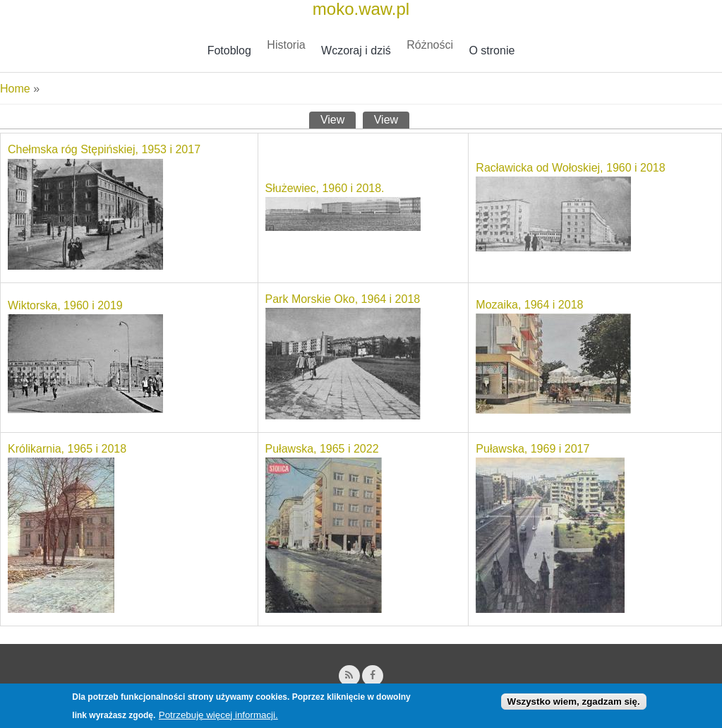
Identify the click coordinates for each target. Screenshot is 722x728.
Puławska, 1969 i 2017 (533, 449)
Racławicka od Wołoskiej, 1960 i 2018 (570, 168)
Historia (286, 45)
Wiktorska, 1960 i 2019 (65, 305)
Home (15, 89)
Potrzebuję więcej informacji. (218, 718)
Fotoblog (229, 50)
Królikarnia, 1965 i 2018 (67, 449)
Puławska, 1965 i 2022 (322, 449)
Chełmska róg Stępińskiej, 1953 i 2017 (104, 149)
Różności (430, 45)
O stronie (492, 50)
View (338, 119)
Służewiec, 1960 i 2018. (325, 188)
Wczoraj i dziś (356, 50)
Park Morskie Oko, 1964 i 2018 (343, 299)
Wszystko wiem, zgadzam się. (574, 704)
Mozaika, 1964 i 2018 (529, 305)
